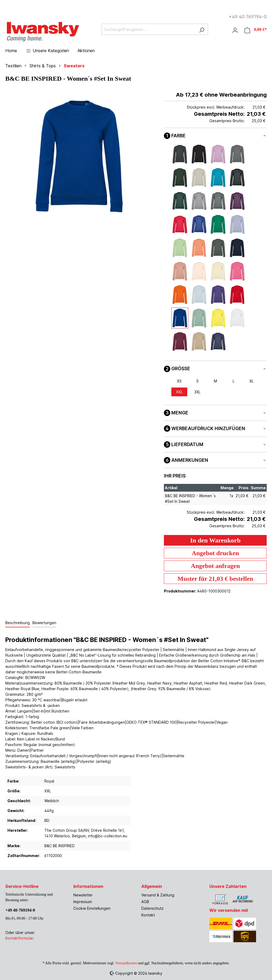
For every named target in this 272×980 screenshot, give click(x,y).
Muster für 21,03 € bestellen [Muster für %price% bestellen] (215, 579)
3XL (197, 392)
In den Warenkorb (215, 540)
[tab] (18, 623)
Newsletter (83, 895)
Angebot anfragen (215, 566)
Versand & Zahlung (158, 895)
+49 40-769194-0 (20, 910)
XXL (179, 392)
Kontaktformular (19, 938)
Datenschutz (152, 908)
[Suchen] (202, 29)
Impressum (83, 902)
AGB (145, 902)
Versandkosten (126, 963)
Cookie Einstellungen (92, 908)
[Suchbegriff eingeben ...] (149, 29)
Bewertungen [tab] (44, 623)
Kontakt (148, 915)
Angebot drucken (215, 553)
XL (252, 381)
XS (179, 381)
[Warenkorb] (254, 30)
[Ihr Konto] (235, 30)
